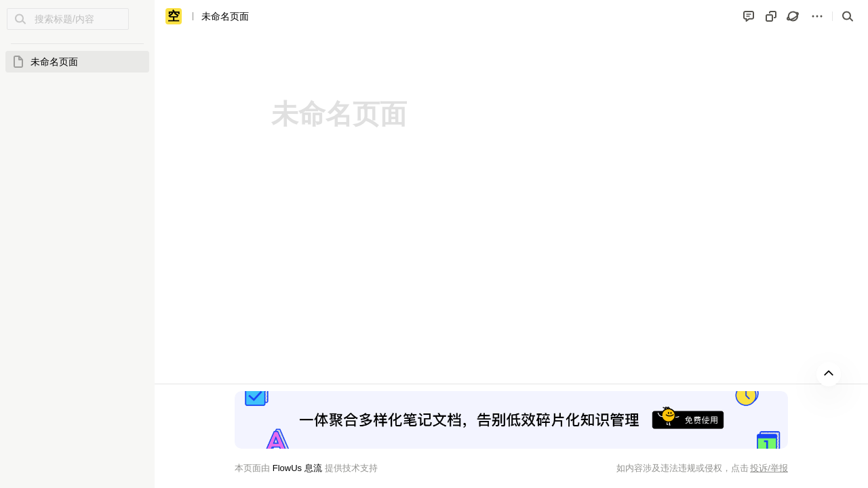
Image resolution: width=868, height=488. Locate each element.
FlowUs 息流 (297, 468)
